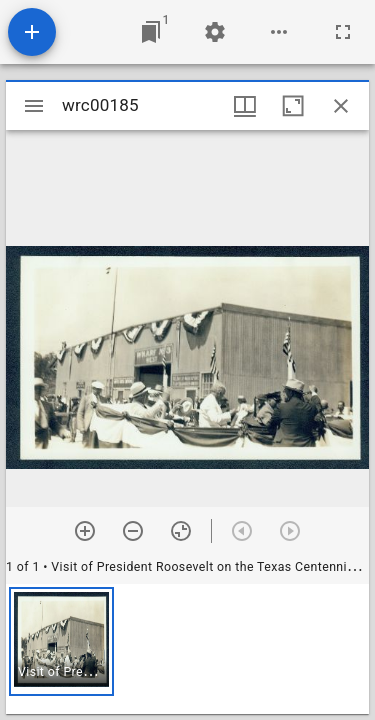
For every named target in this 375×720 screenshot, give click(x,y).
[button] (61, 641)
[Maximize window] (293, 106)
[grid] (187, 649)
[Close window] (341, 106)
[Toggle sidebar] (34, 106)
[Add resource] (32, 32)
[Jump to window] (151, 32)
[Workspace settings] (215, 32)
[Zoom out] (133, 531)
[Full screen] (343, 32)
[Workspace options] (279, 32)
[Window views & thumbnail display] (245, 106)
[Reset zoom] (181, 531)
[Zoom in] (85, 531)
